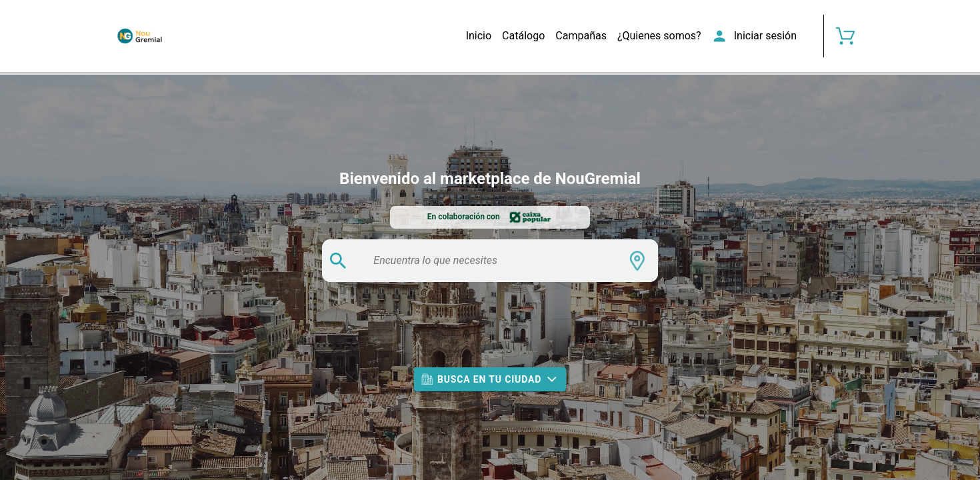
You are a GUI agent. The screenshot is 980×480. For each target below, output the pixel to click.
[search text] (492, 261)
